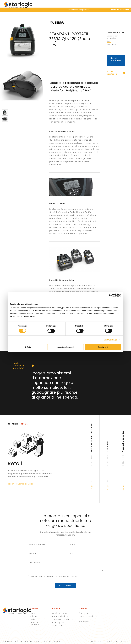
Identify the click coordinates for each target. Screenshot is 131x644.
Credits (125, 641)
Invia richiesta (65, 585)
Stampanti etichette (61, 616)
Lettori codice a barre (62, 619)
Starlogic (18, 5)
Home (33, 613)
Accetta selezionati (65, 347)
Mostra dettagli (110, 340)
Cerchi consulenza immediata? (19, 366)
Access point (58, 622)
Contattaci (84, 613)
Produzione (111, 45)
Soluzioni (34, 616)
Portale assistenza (112, 73)
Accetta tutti (103, 347)
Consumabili (58, 625)
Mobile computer (60, 613)
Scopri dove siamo (88, 616)
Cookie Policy (112, 641)
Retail (109, 41)
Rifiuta (28, 347)
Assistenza (35, 619)
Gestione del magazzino (112, 37)
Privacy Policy (71, 576)
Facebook (84, 622)
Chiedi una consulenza (35, 623)
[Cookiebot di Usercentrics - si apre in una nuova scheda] (110, 295)
